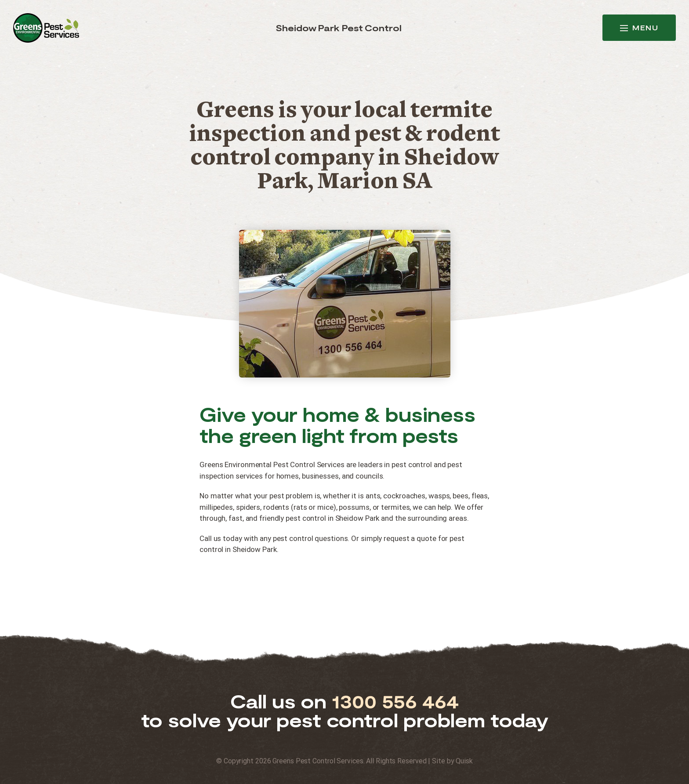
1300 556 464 (395, 701)
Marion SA (375, 183)
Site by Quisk (452, 761)
